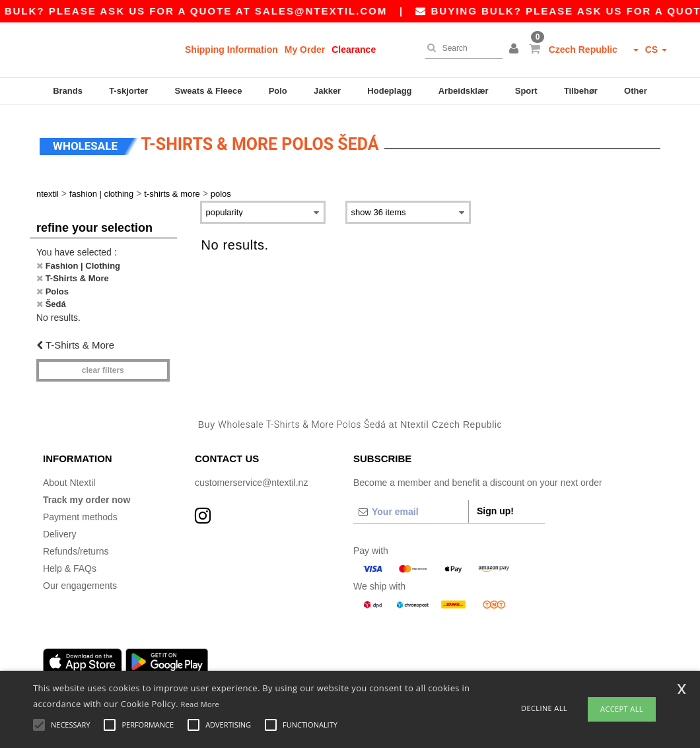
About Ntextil (69, 479)
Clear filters (103, 366)
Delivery (60, 530)
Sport (526, 91)
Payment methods (80, 513)
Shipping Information (231, 50)
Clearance (354, 50)
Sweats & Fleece (209, 91)
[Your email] (411, 508)
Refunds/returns (76, 547)
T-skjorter (128, 91)
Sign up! (495, 507)
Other (636, 91)
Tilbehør (581, 91)
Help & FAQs (70, 564)
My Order (305, 50)
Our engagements (80, 582)
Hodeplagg (389, 91)
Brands (68, 91)
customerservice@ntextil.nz (251, 479)
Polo (278, 91)
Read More (200, 704)
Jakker (327, 91)
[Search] (461, 48)
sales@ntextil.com (333, 11)
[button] (516, 50)
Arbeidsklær (464, 91)
